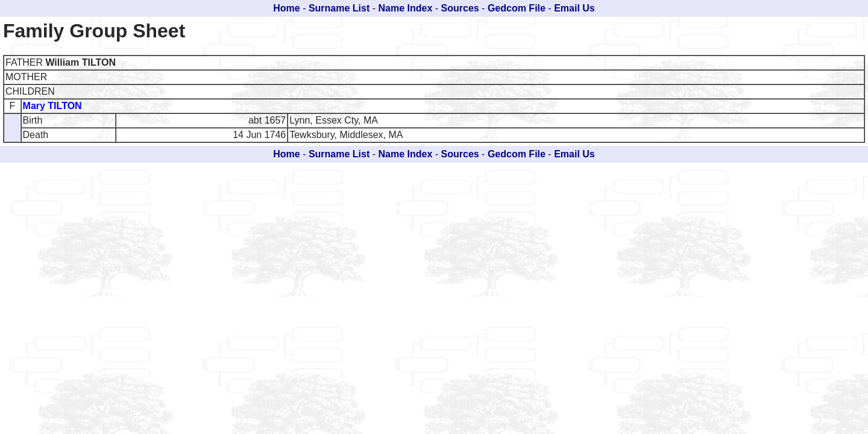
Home (286, 8)
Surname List (339, 8)
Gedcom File (517, 8)
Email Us (574, 8)
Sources (460, 8)
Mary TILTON (52, 106)
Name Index (406, 8)
